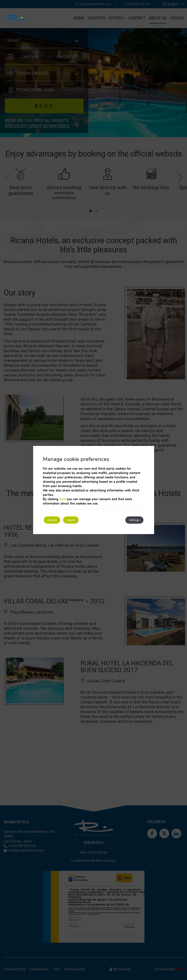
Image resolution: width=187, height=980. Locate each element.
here (63, 498)
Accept (56, 520)
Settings (130, 520)
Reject (84, 520)
